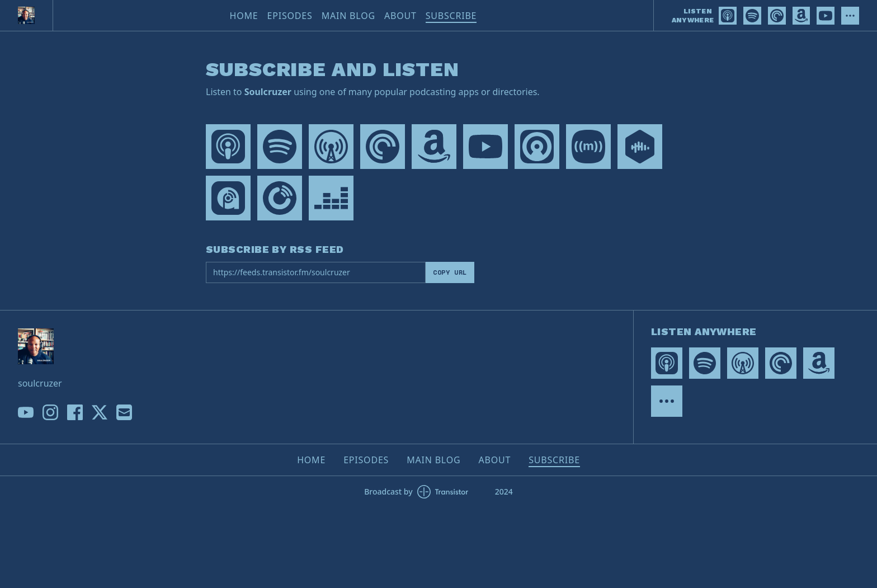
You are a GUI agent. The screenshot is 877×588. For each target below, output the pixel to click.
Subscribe (451, 16)
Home (244, 16)
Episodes (290, 16)
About (400, 16)
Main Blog (348, 16)
